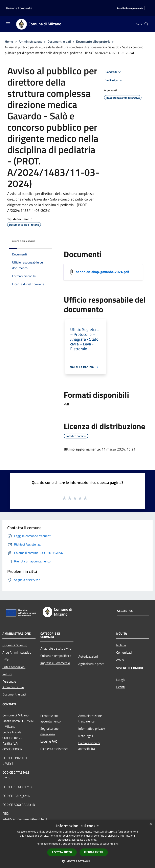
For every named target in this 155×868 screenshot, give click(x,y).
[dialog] (77, 844)
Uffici (6, 660)
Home (9, 41)
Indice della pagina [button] (24, 241)
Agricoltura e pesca (91, 664)
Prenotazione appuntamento (50, 718)
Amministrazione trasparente (90, 718)
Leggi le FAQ (49, 741)
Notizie (121, 645)
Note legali (86, 736)
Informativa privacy (92, 728)
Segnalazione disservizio (49, 731)
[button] (77, 861)
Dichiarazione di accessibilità (89, 746)
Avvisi (120, 660)
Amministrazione (31, 41)
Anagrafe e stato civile (56, 648)
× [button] (150, 824)
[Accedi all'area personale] (130, 8)
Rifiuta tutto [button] (94, 852)
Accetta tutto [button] (62, 852)
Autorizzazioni (88, 656)
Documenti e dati (59, 41)
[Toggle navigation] (8, 24)
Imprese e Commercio (55, 663)
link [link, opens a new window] (116, 844)
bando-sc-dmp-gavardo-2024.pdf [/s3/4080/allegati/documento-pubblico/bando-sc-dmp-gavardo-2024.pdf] (102, 272)
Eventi (121, 687)
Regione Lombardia (19, 8)
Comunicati (124, 652)
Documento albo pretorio (93, 41)
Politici (7, 674)
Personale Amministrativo (13, 684)
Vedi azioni (115, 81)
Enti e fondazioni (14, 667)
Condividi (114, 72)
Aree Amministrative (17, 652)
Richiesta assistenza (54, 749)
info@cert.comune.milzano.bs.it (25, 819)
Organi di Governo (15, 645)
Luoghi (121, 680)
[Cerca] (147, 24)
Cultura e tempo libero (56, 656)
